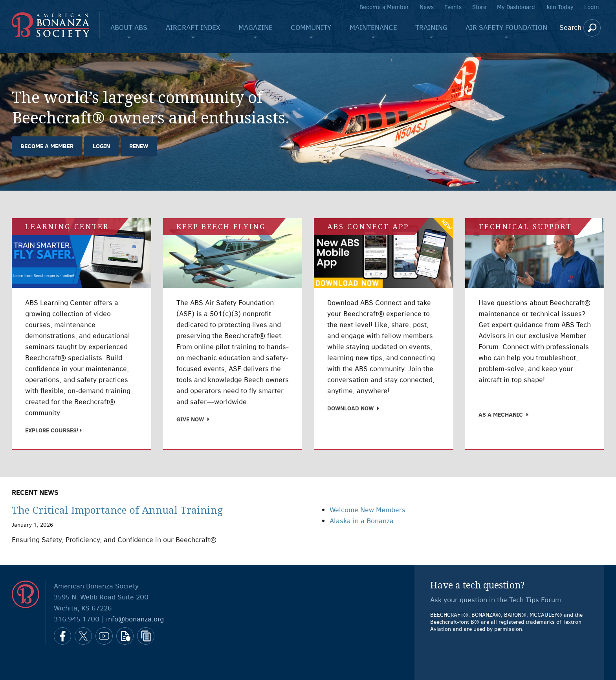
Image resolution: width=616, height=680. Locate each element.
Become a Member (384, 7)
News (427, 7)
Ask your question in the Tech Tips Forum (496, 600)
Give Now (190, 419)
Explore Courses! (52, 430)
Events (453, 7)
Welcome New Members (368, 510)
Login (592, 7)
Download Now (350, 408)
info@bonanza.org (135, 619)
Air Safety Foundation (506, 28)
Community (311, 28)
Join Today (560, 7)
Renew (139, 146)
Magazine (256, 28)
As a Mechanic (501, 414)
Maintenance (373, 28)
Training (431, 28)
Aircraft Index (193, 28)
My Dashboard (516, 7)
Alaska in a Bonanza (362, 521)
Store (479, 7)
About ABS (129, 28)
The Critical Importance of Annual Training (117, 510)
